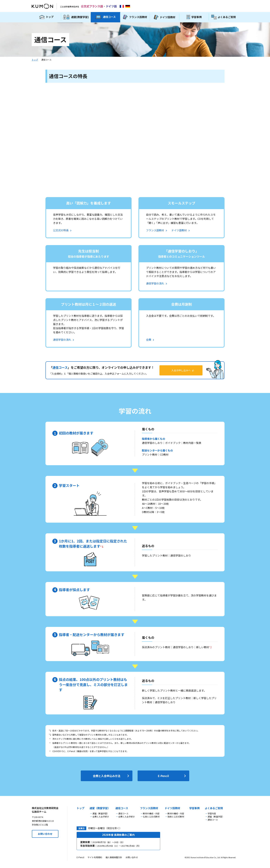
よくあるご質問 (214, 808)
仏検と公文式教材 (151, 816)
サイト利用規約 (95, 857)
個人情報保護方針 (114, 857)
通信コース (122, 808)
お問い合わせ (45, 834)
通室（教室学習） (100, 808)
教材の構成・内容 (151, 813)
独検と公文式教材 (176, 816)
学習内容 (212, 813)
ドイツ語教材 (172, 808)
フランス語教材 (149, 808)
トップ (35, 60)
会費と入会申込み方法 (107, 776)
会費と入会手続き (101, 816)
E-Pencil (163, 776)
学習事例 (194, 808)
